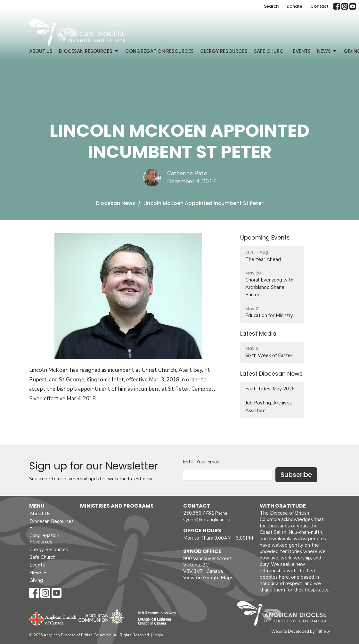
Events (302, 51)
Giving (36, 580)
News (327, 51)
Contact (319, 6)
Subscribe (296, 475)
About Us (41, 51)
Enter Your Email (201, 462)
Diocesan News (115, 203)
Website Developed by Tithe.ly (301, 632)
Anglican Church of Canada (53, 618)
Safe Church (270, 51)
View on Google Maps (208, 578)
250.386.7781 (199, 513)
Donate (294, 6)
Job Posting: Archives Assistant (269, 407)
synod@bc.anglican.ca (207, 520)
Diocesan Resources (89, 51)
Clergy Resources (224, 51)
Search (271, 6)
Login (158, 635)
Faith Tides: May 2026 (270, 389)
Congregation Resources (159, 51)
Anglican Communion (102, 617)
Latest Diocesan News (271, 374)
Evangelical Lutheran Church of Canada (155, 618)
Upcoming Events (265, 237)
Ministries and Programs (117, 506)
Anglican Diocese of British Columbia (285, 615)
